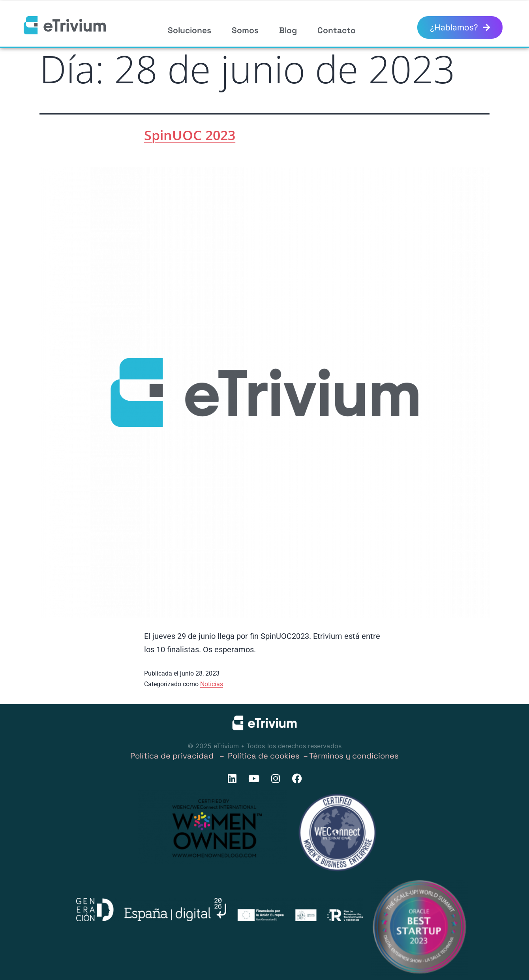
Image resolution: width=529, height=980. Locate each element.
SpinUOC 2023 (190, 135)
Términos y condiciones (354, 756)
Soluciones (189, 30)
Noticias (212, 684)
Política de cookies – (268, 756)
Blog (288, 30)
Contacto (337, 30)
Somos (245, 30)
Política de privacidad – (179, 756)
